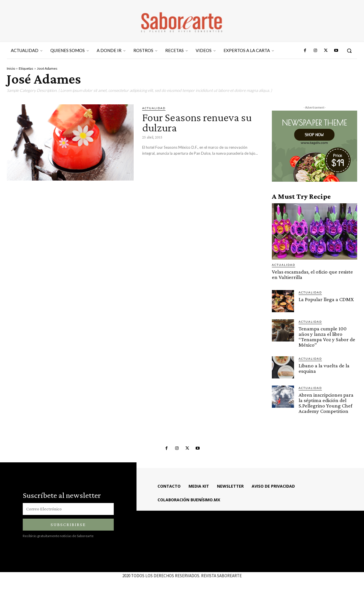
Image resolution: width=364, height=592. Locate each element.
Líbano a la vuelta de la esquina (324, 368)
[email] (68, 509)
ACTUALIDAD (154, 108)
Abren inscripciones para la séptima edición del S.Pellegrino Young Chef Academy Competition (326, 403)
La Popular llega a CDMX (326, 299)
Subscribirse (68, 524)
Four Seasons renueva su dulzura (197, 122)
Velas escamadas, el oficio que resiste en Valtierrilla (312, 274)
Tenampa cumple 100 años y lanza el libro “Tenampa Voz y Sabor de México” (327, 337)
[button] (349, 51)
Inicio (11, 68)
